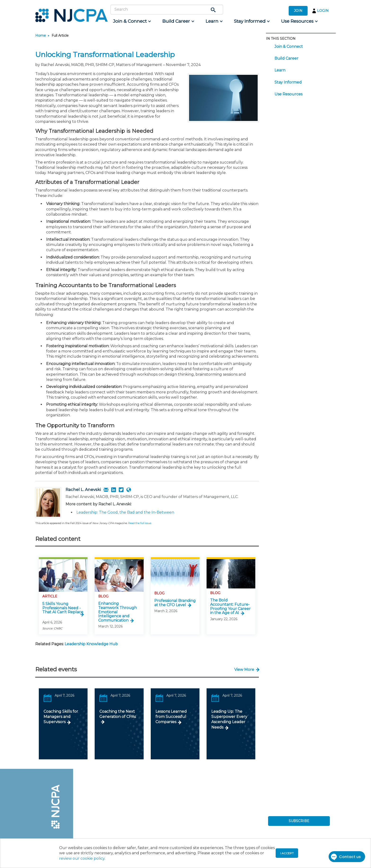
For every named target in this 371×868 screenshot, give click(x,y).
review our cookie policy (82, 858)
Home (41, 36)
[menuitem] (132, 21)
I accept (287, 853)
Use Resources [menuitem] (288, 94)
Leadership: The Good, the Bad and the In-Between (125, 512)
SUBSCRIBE (299, 821)
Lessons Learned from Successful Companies (171, 717)
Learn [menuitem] (280, 70)
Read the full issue (140, 523)
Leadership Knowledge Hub (91, 644)
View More (244, 670)
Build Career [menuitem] (286, 58)
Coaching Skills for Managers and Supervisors (61, 717)
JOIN (298, 11)
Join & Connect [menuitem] (289, 47)
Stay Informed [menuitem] (288, 82)
